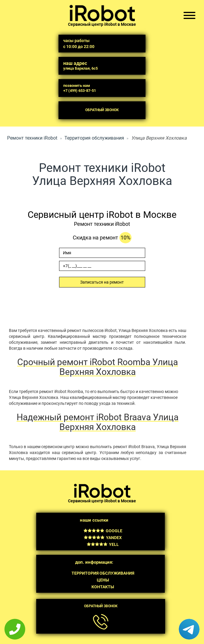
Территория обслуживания (94, 138)
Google (103, 531)
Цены (103, 580)
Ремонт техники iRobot (32, 138)
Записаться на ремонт (102, 282)
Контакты (103, 587)
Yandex (103, 538)
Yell (103, 544)
